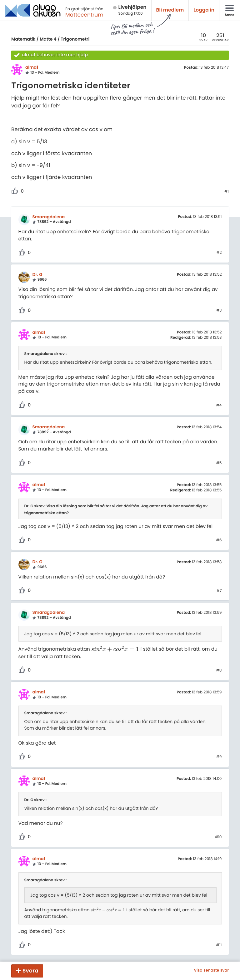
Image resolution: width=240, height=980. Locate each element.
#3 (219, 311)
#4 (219, 406)
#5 (219, 463)
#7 (219, 591)
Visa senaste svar (211, 971)
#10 (218, 837)
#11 (219, 945)
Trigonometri (75, 39)
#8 (219, 671)
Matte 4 (48, 39)
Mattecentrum (84, 15)
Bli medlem (170, 10)
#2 (219, 253)
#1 (227, 192)
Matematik (23, 39)
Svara (30, 971)
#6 (219, 540)
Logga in (204, 10)
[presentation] (115, 650)
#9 (219, 757)
